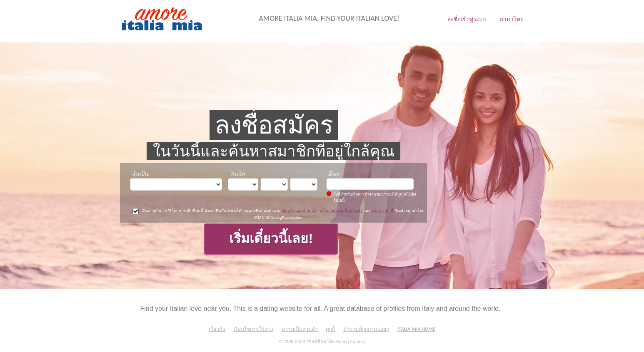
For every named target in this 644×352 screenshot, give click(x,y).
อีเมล (334, 174)
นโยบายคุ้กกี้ (382, 211)
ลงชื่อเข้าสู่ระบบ (467, 20)
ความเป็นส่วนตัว (300, 329)
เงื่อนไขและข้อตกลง (300, 211)
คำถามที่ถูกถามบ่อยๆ (366, 329)
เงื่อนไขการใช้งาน (253, 329)
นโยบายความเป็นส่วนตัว (341, 211)
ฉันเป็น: (141, 174)
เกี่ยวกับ (217, 329)
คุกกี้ (330, 329)
